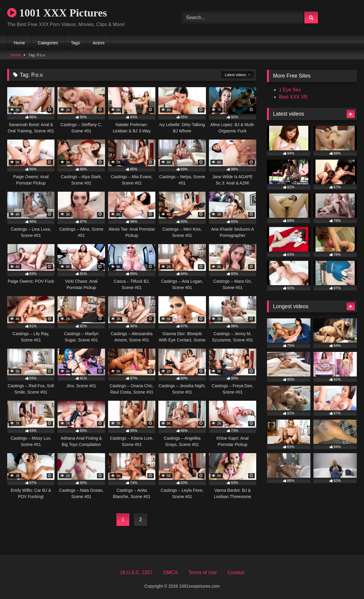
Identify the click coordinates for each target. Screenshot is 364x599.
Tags (75, 43)
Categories (48, 43)
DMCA (170, 572)
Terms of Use (203, 572)
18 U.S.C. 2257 (136, 572)
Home (19, 43)
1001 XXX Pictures (57, 13)
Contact (236, 572)
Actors (99, 43)
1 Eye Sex (290, 90)
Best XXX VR (293, 97)
